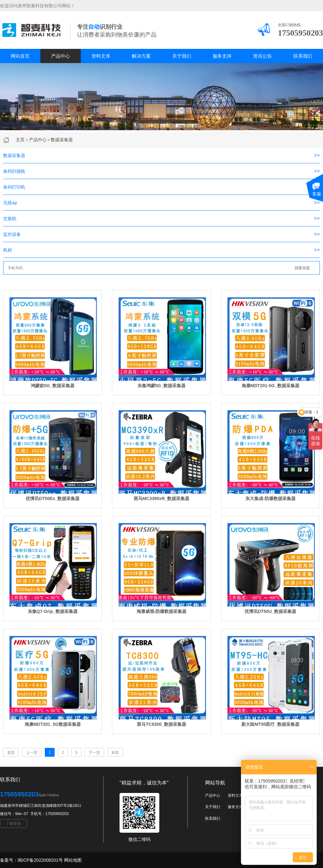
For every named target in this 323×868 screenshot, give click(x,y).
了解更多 (14, 824)
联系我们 (303, 56)
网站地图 (73, 860)
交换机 (10, 218)
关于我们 (182, 56)
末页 (115, 753)
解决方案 (141, 56)
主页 (20, 140)
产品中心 (61, 56)
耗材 (8, 250)
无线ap (10, 203)
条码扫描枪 (14, 171)
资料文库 (101, 56)
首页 (11, 753)
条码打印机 (14, 187)
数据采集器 (62, 140)
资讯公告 (262, 56)
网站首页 (20, 56)
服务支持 (222, 56)
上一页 (32, 753)
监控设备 (12, 234)
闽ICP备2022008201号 (40, 860)
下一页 (94, 753)
